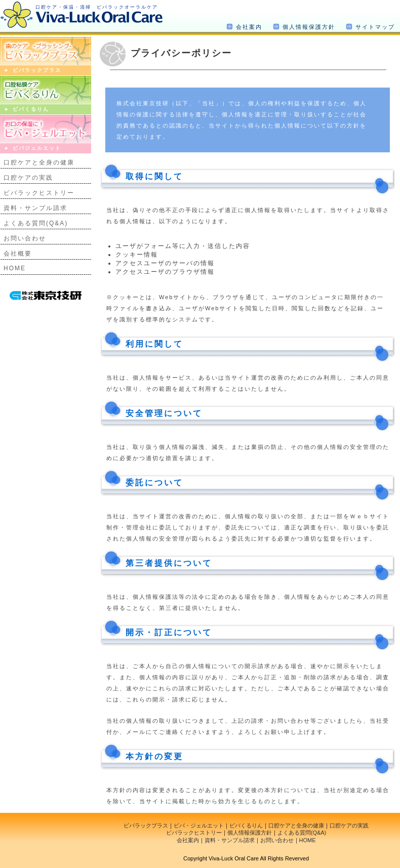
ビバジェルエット (37, 148)
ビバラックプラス (37, 70)
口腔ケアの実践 (28, 178)
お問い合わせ (25, 238)
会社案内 (249, 27)
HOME (15, 268)
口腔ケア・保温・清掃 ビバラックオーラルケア (97, 7)
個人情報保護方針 (309, 27)
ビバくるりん (31, 109)
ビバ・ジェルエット (199, 825)
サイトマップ (375, 27)
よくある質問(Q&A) (36, 223)
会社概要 (18, 254)
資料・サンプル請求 (35, 208)
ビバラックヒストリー (39, 193)
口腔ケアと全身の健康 (39, 162)
